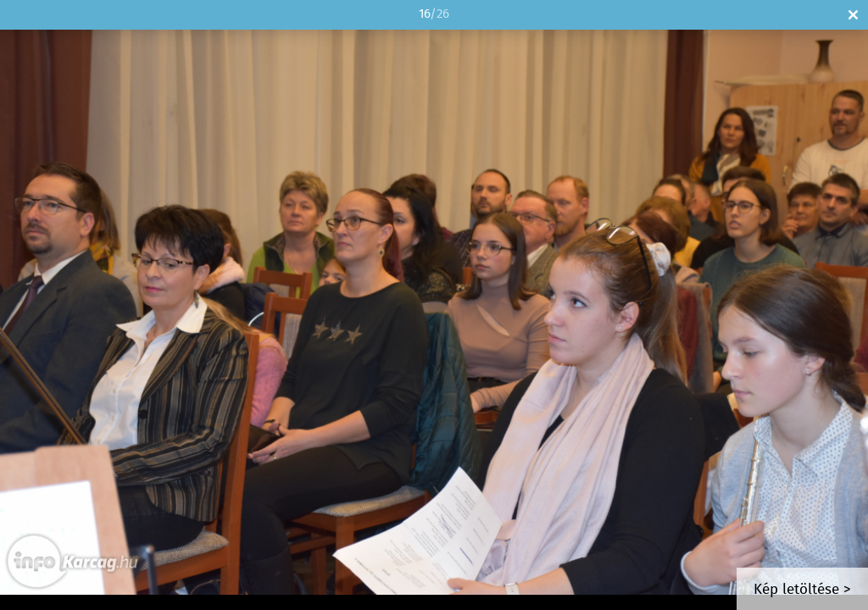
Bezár (853, 15)
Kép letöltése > (802, 590)
